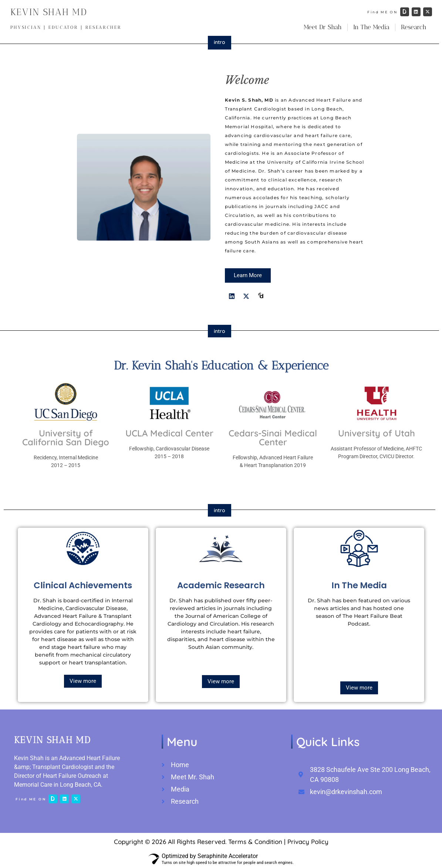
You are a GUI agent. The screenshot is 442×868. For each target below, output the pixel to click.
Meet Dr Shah (323, 27)
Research (414, 27)
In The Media (371, 27)
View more (83, 681)
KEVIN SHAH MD (49, 12)
